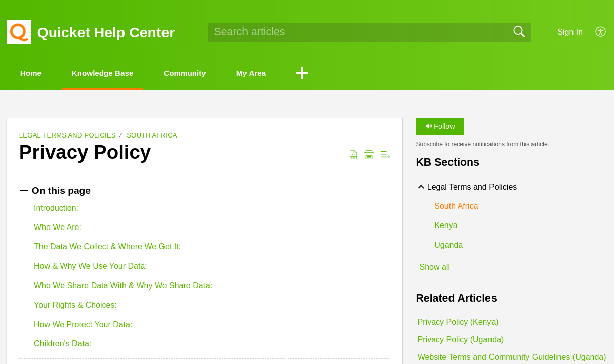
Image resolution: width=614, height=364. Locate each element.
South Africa (152, 136)
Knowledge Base (114, 74)
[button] (332, 74)
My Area (278, 74)
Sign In (570, 32)
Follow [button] (440, 127)
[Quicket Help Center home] (19, 32)
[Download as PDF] (353, 156)
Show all (434, 268)
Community (204, 74)
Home (35, 74)
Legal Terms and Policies (68, 136)
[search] (370, 32)
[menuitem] (595, 32)
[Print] (369, 156)
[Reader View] (385, 156)
